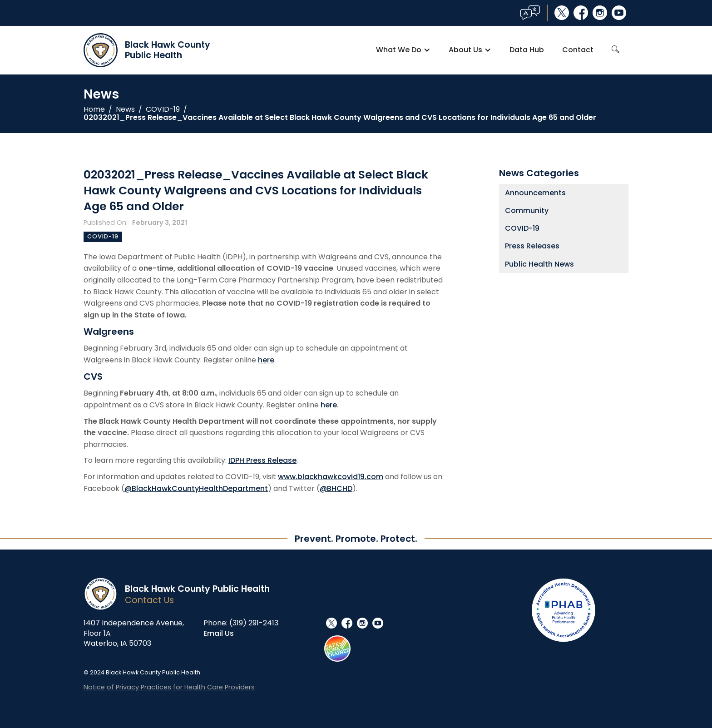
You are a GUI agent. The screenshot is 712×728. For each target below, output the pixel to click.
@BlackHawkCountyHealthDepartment (196, 488)
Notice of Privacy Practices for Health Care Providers (169, 687)
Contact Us (149, 600)
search (616, 50)
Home (94, 109)
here (266, 360)
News (125, 109)
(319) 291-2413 (254, 623)
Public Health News (539, 264)
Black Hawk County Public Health (197, 589)
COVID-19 (163, 109)
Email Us (219, 633)
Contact (578, 50)
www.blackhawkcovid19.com (331, 477)
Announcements (535, 193)
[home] (147, 50)
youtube (619, 13)
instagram (600, 13)
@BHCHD (336, 488)
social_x (562, 13)
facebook (581, 13)
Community (527, 210)
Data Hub (527, 50)
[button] (403, 50)
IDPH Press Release (262, 460)
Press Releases (532, 246)
